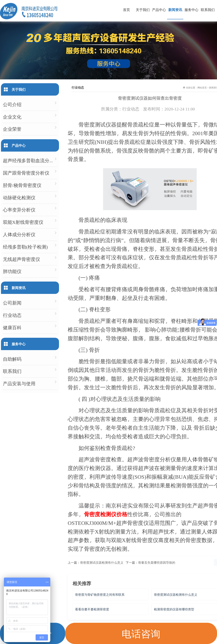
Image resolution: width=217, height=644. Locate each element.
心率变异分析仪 (19, 210)
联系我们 (208, 10)
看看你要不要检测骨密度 (92, 609)
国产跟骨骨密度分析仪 (26, 173)
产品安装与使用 (19, 383)
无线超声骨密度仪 (21, 259)
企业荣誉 (12, 129)
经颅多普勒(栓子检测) (25, 247)
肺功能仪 (12, 271)
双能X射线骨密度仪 (23, 222)
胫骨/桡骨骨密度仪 (22, 185)
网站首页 (202, 87)
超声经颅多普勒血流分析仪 (30, 160)
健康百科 (12, 327)
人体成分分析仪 (19, 234)
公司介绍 (12, 104)
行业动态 (131, 109)
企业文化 (12, 117)
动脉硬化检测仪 (19, 197)
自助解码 (12, 359)
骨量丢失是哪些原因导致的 (157, 562)
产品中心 (159, 10)
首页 (126, 10)
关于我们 (143, 10)
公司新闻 (12, 303)
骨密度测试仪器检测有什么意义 (102, 562)
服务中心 (191, 10)
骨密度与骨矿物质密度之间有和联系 (100, 594)
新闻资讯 (175, 10)
